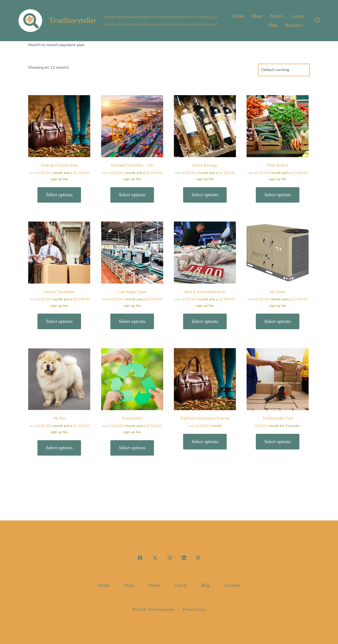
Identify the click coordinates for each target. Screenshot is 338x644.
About (277, 16)
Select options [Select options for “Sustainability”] (132, 448)
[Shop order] (284, 70)
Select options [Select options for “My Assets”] (278, 321)
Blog (273, 25)
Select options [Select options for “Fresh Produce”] (278, 195)
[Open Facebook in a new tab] (140, 558)
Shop (257, 16)
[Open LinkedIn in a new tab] (184, 558)
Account (295, 25)
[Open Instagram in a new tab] (170, 558)
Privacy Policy (194, 610)
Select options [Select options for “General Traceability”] (59, 321)
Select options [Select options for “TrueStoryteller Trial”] (278, 442)
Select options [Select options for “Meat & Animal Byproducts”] (205, 321)
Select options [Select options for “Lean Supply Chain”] (132, 321)
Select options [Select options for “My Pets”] (59, 448)
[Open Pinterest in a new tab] (198, 558)
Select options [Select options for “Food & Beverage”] (205, 195)
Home (239, 16)
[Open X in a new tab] (155, 558)
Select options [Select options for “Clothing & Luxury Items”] (59, 195)
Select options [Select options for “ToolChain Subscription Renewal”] (205, 442)
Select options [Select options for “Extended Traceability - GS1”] (132, 195)
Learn (298, 16)
